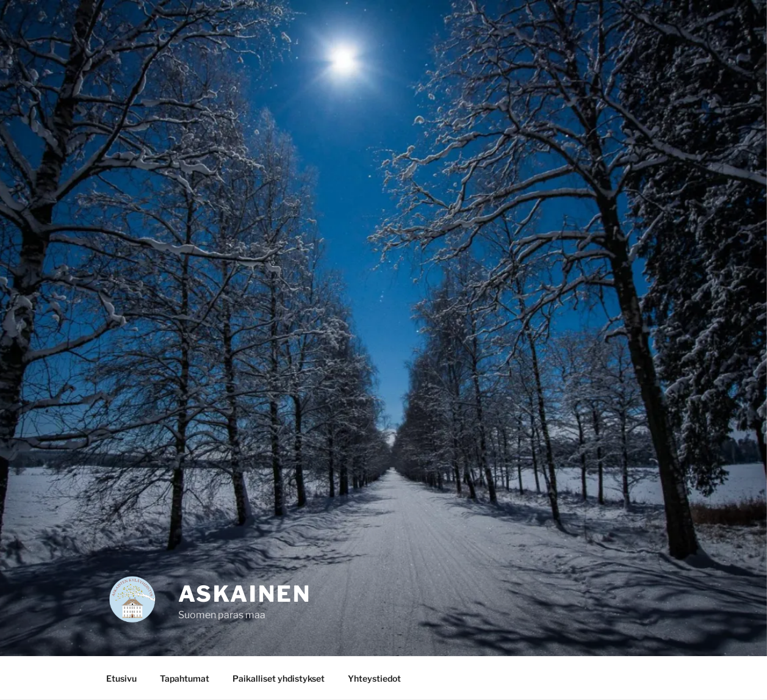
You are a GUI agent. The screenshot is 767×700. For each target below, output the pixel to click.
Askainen (245, 594)
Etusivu (121, 678)
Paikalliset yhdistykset (279, 678)
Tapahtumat (185, 678)
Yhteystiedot (374, 678)
